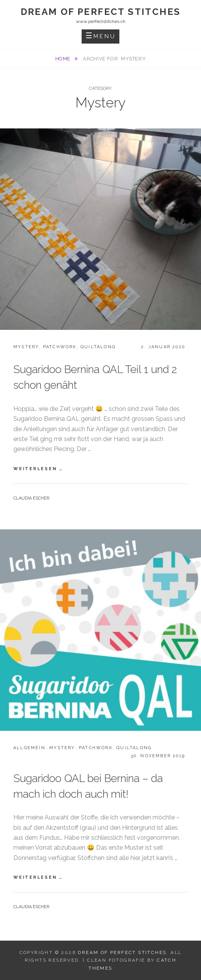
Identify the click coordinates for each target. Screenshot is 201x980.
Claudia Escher (31, 498)
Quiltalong (98, 347)
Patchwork (60, 347)
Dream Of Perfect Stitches (101, 12)
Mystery (26, 347)
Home (64, 59)
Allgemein (29, 748)
